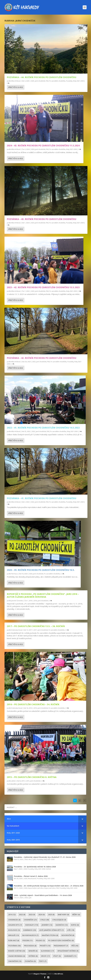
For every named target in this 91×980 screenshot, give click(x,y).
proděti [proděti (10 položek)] (45, 946)
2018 (35, 601)
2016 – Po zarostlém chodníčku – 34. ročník (33, 704)
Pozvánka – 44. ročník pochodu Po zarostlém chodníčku (42, 77)
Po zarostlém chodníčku (57, 81)
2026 (26, 859)
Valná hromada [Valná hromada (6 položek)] (17, 956)
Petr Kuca (14, 574)
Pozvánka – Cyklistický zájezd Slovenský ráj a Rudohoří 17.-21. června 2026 (45, 857)
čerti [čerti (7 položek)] (43, 961)
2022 (33, 431)
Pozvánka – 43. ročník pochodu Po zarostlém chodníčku (42, 219)
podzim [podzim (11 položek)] (27, 940)
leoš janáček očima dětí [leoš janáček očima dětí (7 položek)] (51, 930)
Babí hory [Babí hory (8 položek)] (63, 915)
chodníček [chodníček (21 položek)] (30, 920)
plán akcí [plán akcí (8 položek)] (14, 940)
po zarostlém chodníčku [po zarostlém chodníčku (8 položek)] (61, 940)
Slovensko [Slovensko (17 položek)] (47, 951)
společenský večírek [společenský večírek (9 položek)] (68, 951)
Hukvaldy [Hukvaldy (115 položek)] (32, 925)
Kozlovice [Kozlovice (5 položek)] (14, 930)
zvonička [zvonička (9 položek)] (30, 961)
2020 (31, 574)
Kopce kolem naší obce (36, 888)
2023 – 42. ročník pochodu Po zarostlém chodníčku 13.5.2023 (43, 287)
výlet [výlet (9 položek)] (57, 956)
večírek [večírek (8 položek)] (33, 956)
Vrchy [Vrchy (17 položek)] (45, 956)
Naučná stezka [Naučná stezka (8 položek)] (50, 935)
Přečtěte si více (16, 87)
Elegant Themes (40, 974)
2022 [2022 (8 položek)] (22, 915)
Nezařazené (32, 879)
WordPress (59, 974)
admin (13, 781)
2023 (33, 291)
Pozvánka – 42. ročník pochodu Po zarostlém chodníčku (42, 358)
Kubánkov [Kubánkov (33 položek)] (30, 930)
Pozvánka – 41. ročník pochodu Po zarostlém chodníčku (42, 498)
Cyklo (34, 859)
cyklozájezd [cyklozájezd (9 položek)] (59, 920)
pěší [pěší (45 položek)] (75, 946)
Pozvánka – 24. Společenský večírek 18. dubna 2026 (35, 867)
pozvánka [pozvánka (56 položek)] (14, 946)
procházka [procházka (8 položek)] (30, 946)
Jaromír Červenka (17, 601)
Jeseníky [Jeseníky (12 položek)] (47, 925)
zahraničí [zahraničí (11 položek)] (70, 956)
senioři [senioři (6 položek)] (33, 951)
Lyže (30, 898)
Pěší (47, 81)
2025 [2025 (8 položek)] (51, 915)
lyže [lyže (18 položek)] (71, 930)
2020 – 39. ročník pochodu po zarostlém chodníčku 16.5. (41, 570)
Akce (30, 859)
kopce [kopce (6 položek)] (75, 925)
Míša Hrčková (16, 81)
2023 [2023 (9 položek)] (32, 915)
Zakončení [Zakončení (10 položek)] (15, 961)
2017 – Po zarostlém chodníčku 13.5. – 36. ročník (36, 626)
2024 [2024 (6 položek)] (42, 915)
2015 (28, 781)
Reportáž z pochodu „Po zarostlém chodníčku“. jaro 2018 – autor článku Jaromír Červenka (43, 595)
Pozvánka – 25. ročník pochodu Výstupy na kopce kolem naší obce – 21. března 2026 (49, 886)
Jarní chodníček (40, 81)
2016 (35, 708)
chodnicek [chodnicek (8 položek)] (14, 920)
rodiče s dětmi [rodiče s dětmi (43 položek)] (17, 951)
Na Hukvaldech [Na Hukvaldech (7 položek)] (30, 935)
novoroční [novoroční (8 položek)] (68, 935)
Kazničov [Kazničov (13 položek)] (62, 925)
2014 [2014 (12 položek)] (12, 915)
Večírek (48, 869)
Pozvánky (69, 81)
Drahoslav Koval (17, 630)
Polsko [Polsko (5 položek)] (40, 940)
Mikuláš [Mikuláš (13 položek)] (14, 935)
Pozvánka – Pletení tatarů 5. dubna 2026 (31, 876)
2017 (35, 630)
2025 (33, 81)
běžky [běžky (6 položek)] (76, 915)
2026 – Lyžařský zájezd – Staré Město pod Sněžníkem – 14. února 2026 (43, 895)
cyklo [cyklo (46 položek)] (45, 920)
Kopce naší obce (50, 888)
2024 (33, 149)
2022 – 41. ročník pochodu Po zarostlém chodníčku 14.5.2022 (43, 428)
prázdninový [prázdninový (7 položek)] (61, 946)
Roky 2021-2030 (78, 81)
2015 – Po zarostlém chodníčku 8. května (32, 777)
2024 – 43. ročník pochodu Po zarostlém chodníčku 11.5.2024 (43, 146)
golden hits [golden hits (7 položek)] (15, 925)
